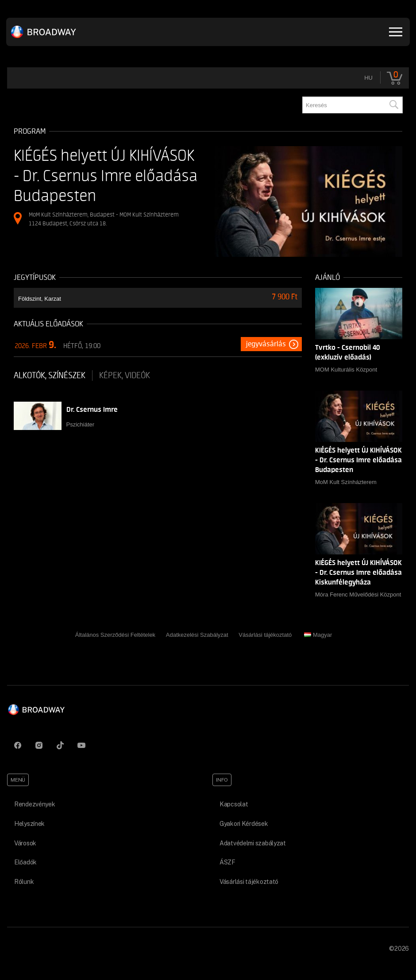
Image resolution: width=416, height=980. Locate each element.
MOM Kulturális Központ (346, 370)
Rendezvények (35, 804)
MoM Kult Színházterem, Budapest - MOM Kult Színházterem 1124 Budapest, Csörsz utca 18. (104, 219)
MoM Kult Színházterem (346, 482)
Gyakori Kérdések (244, 824)
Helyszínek (29, 824)
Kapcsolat (234, 804)
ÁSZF (227, 862)
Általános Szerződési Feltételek (115, 635)
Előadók (25, 862)
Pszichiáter (81, 424)
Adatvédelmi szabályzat (253, 843)
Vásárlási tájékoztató (265, 635)
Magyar (318, 635)
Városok (25, 843)
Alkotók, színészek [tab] (50, 376)
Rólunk (24, 882)
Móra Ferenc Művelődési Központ (358, 595)
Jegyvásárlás (266, 344)
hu (368, 78)
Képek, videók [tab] (125, 376)
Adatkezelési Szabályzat (197, 635)
